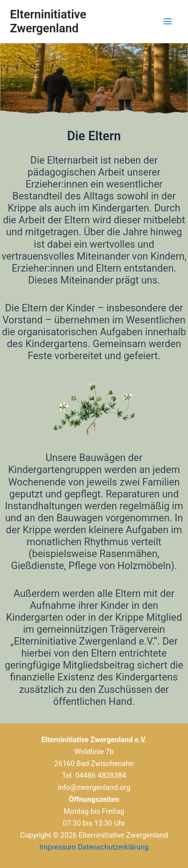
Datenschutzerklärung (113, 847)
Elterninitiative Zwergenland (48, 21)
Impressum (58, 847)
